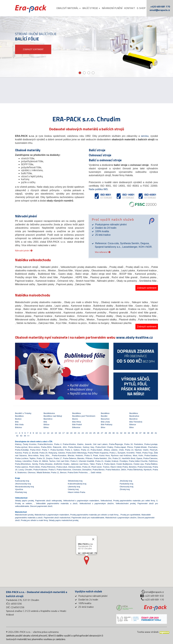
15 (56, 433)
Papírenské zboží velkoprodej (48, 501)
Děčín (124, 470)
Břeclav (71, 455)
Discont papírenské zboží (41, 506)
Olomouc (32, 472)
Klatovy (18, 444)
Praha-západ (120, 447)
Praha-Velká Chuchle (138, 461)
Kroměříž (131, 453)
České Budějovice (124, 464)
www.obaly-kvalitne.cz (134, 337)
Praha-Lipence (22, 467)
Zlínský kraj (125, 489)
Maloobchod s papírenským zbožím (121, 518)
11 (40, 433)
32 (121, 433)
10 (36, 433)
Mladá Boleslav (43, 472)
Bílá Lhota (105, 422)
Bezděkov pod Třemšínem (84, 416)
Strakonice (22, 472)
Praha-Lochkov (22, 458)
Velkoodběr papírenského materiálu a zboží (57, 503)
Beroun (63, 472)
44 (25, 436)
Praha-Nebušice (113, 470)
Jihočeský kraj (126, 481)
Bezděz (104, 416)
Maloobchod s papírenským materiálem (52, 515)
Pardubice (138, 444)
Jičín (65, 447)
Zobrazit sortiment (147, 288)
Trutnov (106, 467)
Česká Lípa (139, 464)
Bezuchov (105, 419)
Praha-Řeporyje (116, 444)
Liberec (114, 450)
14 (52, 433)
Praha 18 (128, 444)
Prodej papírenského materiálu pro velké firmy (134, 501)
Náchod (138, 450)
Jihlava (107, 450)
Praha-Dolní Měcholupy (76, 453)
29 (109, 433)
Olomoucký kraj (126, 487)
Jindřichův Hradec (62, 464)
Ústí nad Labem (100, 444)
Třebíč (138, 453)
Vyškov (76, 450)
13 (48, 433)
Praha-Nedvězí (100, 458)
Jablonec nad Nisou (80, 464)
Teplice (32, 458)
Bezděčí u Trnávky (23, 413)
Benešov (133, 467)
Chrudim (29, 470)
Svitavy (18, 461)
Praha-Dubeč (96, 450)
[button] (22, 369)
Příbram (89, 458)
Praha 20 (43, 453)
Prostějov (124, 461)
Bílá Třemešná (136, 422)
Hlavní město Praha (119, 467)
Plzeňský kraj (21, 492)
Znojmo (49, 458)
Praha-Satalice (151, 455)
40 (152, 433)
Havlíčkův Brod (128, 458)
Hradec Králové (111, 461)
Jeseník (88, 444)
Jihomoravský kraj (23, 484)
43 (21, 436)
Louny (21, 470)
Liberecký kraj (74, 487)
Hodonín (79, 455)
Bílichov (19, 427)
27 (102, 433)
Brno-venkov (34, 447)
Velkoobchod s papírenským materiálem (81, 501)
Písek (96, 455)
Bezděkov (77, 413)
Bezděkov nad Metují (53, 416)
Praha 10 (37, 461)
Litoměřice (27, 461)
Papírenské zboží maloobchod (57, 518)
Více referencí (101, 252)
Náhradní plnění (112, 8)
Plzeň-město (35, 467)
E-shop (141, 8)
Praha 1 (113, 453)
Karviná (18, 453)
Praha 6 (74, 461)
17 (63, 433)
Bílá (17, 422)
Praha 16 (86, 467)
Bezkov (18, 419)
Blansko (81, 458)
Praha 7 (46, 450)
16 (59, 433)
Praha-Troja (147, 453)
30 (113, 433)
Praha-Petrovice (48, 467)
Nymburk (148, 470)
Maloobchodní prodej (24, 515)
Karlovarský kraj (22, 481)
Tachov (52, 461)
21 (79, 433)
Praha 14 (129, 450)
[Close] (93, 531)
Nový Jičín (45, 455)
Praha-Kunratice (59, 455)
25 (94, 433)
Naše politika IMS (98, 189)
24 (90, 433)
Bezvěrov (133, 419)
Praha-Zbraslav (46, 464)
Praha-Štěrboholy (135, 470)
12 (44, 433)
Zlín (110, 458)
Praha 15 (41, 458)
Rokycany (53, 453)
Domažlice (87, 470)
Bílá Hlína (76, 422)
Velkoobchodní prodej (126, 503)
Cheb (121, 450)
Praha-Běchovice (45, 444)
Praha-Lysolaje (151, 444)
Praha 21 (99, 461)
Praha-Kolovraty (145, 467)
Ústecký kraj (73, 489)
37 (140, 433)
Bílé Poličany (107, 424)
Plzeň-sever (97, 467)
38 (144, 433)
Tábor (92, 464)
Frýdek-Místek (140, 447)
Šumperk (121, 453)
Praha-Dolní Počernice (78, 472)
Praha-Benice (99, 470)
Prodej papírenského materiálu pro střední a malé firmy (94, 515)
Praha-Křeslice (69, 444)
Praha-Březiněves (23, 464)
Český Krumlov (30, 444)
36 (136, 433)
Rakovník (57, 447)
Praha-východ (21, 447)
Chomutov (77, 470)
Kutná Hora (104, 455)
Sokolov (61, 453)
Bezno (75, 419)
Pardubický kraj (126, 484)
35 (132, 433)
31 (117, 433)
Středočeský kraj (75, 481)
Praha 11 (55, 472)
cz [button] (151, 9)
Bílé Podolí (77, 424)
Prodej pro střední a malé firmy (34, 520)
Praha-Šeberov (69, 458)
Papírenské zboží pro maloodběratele (88, 518)
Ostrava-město (75, 467)
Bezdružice (134, 416)
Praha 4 (58, 444)
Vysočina (19, 489)
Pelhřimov (153, 461)
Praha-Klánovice (64, 470)
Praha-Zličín (46, 447)
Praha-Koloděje (22, 450)
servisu (145, 136)
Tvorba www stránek (148, 632)
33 (125, 433)
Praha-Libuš (62, 467)
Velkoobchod (106, 501)
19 (71, 433)
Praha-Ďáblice (151, 464)
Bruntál (35, 453)
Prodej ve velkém (23, 503)
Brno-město (33, 455)
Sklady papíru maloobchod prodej (64, 520)
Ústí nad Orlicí (63, 461)
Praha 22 (117, 458)
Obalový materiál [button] (68, 8)
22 (82, 433)
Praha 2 (68, 450)
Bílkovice (76, 427)
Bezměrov (48, 419)
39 (148, 433)
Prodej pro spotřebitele (131, 515)
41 (155, 433)
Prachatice (153, 447)
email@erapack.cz (160, 10)
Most (135, 455)
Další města (96, 472)
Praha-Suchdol (57, 450)
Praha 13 (85, 450)
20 (75, 433)
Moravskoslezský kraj (24, 487)
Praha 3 (99, 464)
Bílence (133, 424)
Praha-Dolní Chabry (104, 447)
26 (98, 433)
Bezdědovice (49, 413)
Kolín (141, 455)
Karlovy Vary (88, 447)
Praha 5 (52, 470)
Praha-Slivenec (75, 447)
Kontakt (130, 8)
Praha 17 (58, 458)
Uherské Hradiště (86, 461)
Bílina (46, 427)
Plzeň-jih (154, 450)
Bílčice (46, 424)
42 (17, 436)
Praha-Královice (40, 470)
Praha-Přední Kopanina (98, 453)
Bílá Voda (19, 424)
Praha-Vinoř (35, 450)
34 (129, 433)
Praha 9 (88, 455)
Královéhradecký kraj (77, 484)
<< (16, 433)
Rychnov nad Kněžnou (121, 455)
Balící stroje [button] (91, 8)
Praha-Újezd (110, 464)
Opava (139, 458)
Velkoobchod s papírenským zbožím (96, 503)
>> (28, 436)
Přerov (130, 447)
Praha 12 (27, 453)
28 (106, 433)
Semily (35, 464)
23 (86, 433)
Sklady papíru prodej (24, 501)
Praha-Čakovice (150, 458)
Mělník (45, 461)
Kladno (80, 444)
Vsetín (146, 450)
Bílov (103, 427)
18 (67, 433)
